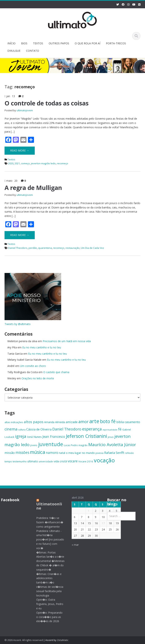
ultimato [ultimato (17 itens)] (33, 461)
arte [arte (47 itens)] (94, 421)
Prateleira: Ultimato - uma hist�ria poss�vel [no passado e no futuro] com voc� (48, 539)
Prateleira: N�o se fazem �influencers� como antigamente (47, 522)
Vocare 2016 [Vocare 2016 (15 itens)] (86, 461)
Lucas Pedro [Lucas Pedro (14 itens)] (71, 445)
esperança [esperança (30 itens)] (92, 429)
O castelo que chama (56, 372)
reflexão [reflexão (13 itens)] (129, 453)
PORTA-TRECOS (116, 43)
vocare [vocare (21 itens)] (73, 461)
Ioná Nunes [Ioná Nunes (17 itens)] (34, 437)
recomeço (62, 163)
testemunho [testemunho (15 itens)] (20, 461)
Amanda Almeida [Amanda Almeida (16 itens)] (55, 422)
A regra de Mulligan (33, 188)
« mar (73, 545)
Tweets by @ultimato (18, 324)
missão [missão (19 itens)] (10, 453)
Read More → (20, 150)
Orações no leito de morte (38, 378)
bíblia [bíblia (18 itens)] (120, 422)
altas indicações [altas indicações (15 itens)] (14, 422)
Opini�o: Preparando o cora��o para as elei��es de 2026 (47, 617)
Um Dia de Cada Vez (92, 248)
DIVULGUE (14, 51)
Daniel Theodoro (18, 248)
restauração (73, 248)
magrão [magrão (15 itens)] (83, 445)
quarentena (45, 248)
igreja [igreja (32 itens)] (21, 436)
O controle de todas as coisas (47, 103)
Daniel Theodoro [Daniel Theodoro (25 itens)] (67, 429)
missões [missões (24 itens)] (22, 453)
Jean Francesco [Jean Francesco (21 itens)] (54, 437)
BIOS (24, 43)
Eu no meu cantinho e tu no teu (42, 347)
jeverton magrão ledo (43, 163)
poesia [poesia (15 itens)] (99, 453)
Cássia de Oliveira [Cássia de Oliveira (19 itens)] (39, 429)
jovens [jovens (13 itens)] (34, 445)
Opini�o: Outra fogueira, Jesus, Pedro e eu (47, 604)
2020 (11, 163)
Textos (11, 159)
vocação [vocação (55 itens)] (104, 460)
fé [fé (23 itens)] (120, 429)
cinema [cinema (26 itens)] (11, 429)
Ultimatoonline (47, 506)
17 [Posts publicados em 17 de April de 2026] (101, 523)
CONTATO (33, 51)
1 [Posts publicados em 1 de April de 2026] (86, 511)
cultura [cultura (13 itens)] (22, 430)
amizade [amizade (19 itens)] (72, 422)
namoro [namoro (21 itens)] (52, 453)
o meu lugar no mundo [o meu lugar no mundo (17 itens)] (80, 453)
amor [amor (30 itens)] (83, 422)
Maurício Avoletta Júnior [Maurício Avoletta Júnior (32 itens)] (112, 445)
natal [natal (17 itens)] (62, 453)
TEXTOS (38, 43)
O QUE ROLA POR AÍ (88, 43)
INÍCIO (11, 43)
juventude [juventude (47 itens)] (51, 444)
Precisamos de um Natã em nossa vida (67, 341)
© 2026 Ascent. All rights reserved (24, 640)
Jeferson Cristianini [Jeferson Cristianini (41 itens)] (86, 436)
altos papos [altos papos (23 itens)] (34, 422)
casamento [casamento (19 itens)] (132, 422)
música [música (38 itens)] (38, 452)
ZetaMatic (63, 640)
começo (25, 163)
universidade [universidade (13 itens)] (46, 461)
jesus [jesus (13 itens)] (111, 437)
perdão (33, 248)
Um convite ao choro (33, 366)
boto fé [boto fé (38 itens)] (108, 421)
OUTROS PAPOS (59, 43)
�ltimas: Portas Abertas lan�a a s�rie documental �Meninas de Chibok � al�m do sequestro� (48, 561)
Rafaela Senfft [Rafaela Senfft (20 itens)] (114, 453)
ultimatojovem (25, 110)
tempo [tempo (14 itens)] (8, 461)
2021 (17, 163)
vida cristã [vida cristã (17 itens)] (60, 461)
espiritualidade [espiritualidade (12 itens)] (110, 430)
